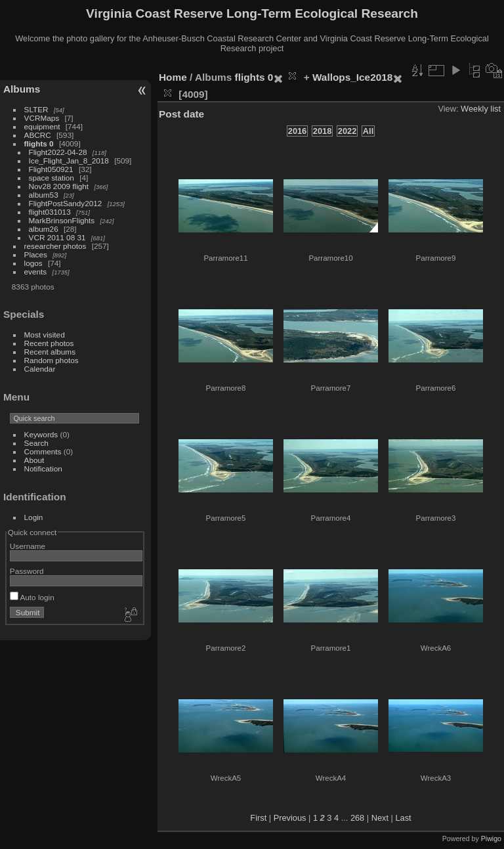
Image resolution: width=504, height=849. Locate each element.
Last (403, 818)
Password (27, 571)
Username (28, 546)
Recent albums (50, 352)
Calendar (40, 369)
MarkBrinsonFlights (62, 220)
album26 (44, 229)
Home (173, 77)
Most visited (45, 335)
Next (380, 818)
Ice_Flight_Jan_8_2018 (69, 161)
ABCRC (38, 135)
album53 (44, 195)
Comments (43, 451)
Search (36, 443)
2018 (322, 131)
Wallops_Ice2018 (352, 77)
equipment (42, 126)
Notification (43, 468)
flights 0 (39, 143)
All (368, 131)
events (36, 272)
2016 (297, 131)
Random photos (52, 360)
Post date (181, 114)
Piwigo (491, 838)
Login (34, 517)
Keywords (41, 434)
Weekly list (481, 109)
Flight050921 (51, 169)
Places (36, 254)
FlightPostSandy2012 (66, 203)
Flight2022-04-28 (58, 152)
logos (33, 263)
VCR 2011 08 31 (57, 237)
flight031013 (50, 212)
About (34, 460)
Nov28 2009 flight (59, 186)
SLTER (36, 109)
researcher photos (55, 246)
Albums (22, 89)
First (258, 818)
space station (52, 178)
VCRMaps (42, 118)
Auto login (32, 597)
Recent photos (49, 343)
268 (357, 818)
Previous (290, 818)
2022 (347, 131)
